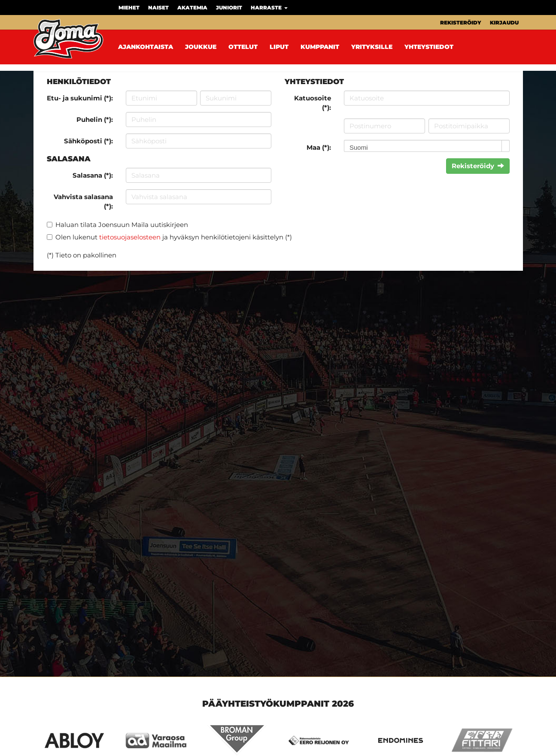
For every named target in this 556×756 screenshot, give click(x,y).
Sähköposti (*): (88, 141)
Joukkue (201, 47)
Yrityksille (372, 47)
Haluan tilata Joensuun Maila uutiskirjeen (122, 225)
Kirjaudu (504, 23)
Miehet (129, 8)
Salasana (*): (93, 175)
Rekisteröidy (461, 23)
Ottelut (243, 47)
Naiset (158, 8)
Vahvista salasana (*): (83, 201)
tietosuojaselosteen (130, 237)
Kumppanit (320, 47)
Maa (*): (319, 147)
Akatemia (192, 8)
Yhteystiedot (429, 47)
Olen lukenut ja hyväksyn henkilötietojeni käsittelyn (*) (174, 237)
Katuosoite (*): (313, 103)
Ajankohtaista (146, 47)
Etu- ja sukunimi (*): (80, 98)
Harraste (269, 8)
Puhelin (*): (95, 119)
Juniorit (229, 8)
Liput (279, 47)
